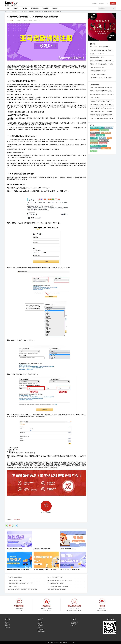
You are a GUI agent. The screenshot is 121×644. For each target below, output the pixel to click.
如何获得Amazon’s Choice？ (15, 577)
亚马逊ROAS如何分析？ (14, 586)
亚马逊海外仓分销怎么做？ (15, 580)
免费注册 (113, 3)
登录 (107, 3)
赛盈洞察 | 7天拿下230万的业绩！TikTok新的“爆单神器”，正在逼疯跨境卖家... (102, 64)
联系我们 (7, 628)
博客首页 (7, 11)
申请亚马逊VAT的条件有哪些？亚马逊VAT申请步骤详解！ (23, 589)
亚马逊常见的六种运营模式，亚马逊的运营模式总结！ (102, 88)
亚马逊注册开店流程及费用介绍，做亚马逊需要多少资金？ (102, 112)
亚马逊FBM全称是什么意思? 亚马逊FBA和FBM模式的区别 (102, 108)
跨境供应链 (45, 8)
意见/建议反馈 (42, 631)
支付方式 (40, 626)
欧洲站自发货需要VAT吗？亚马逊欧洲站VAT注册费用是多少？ (102, 118)
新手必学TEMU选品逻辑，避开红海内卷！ (101, 78)
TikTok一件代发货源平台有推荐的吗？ (100, 47)
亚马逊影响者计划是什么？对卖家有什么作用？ (20, 583)
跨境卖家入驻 (74, 622)
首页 (8, 8)
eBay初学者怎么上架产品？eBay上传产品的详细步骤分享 (102, 105)
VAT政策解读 (41, 630)
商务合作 (73, 626)
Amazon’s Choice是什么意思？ (55, 577)
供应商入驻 (74, 624)
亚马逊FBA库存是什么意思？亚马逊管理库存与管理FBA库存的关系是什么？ (102, 115)
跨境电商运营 (35, 8)
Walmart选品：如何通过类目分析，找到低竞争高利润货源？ (102, 50)
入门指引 (102, 3)
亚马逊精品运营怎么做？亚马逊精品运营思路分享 (102, 101)
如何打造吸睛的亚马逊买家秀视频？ (57, 589)
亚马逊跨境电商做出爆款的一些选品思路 (58, 586)
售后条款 (40, 624)
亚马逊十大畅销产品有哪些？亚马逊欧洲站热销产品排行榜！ (102, 91)
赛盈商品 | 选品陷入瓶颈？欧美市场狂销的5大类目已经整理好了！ (102, 61)
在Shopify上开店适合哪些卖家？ (98, 74)
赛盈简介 (7, 622)
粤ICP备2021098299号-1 (69, 643)
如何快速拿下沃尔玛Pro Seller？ (98, 71)
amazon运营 (24, 11)
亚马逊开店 (17, 520)
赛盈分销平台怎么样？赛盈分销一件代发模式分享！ (102, 94)
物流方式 (40, 628)
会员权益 (7, 624)
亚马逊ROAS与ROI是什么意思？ (56, 583)
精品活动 (25, 8)
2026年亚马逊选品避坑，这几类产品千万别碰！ (60, 580)
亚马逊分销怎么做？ (95, 98)
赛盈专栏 (55, 8)
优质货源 (16, 8)
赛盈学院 (11, 3)
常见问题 (40, 622)
